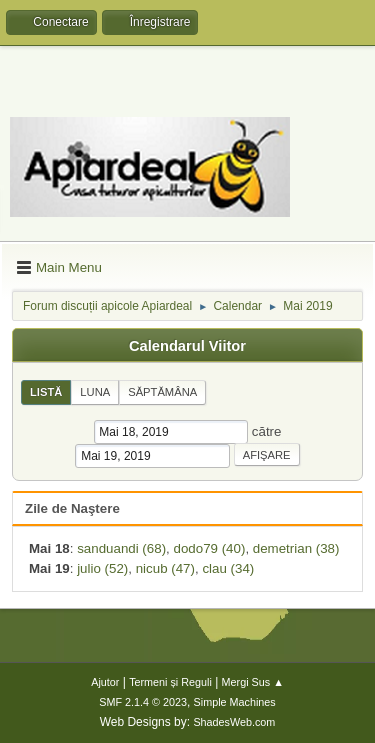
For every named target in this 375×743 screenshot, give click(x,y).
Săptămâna (162, 392)
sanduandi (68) (121, 548)
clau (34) (228, 568)
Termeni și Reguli (170, 682)
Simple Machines (235, 702)
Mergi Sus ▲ (253, 682)
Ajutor (105, 682)
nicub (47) (165, 568)
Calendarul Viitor (187, 346)
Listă (46, 392)
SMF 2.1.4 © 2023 (143, 702)
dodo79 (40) (209, 548)
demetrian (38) (296, 548)
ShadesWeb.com (234, 722)
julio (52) (102, 568)
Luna (95, 392)
